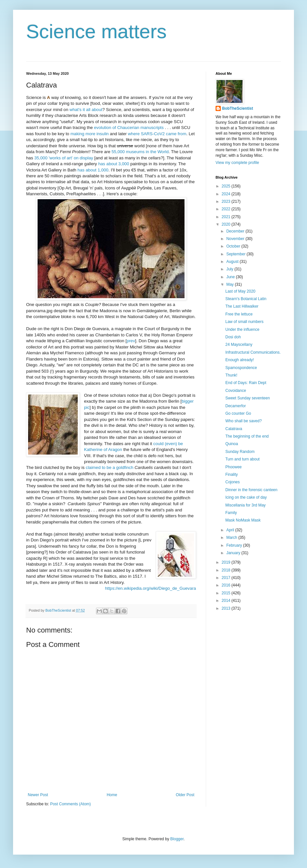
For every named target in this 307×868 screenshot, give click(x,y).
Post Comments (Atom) (70, 804)
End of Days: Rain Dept (246, 383)
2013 (227, 608)
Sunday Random (240, 452)
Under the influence (242, 330)
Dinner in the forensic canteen (251, 490)
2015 (227, 593)
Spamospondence (241, 368)
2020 (227, 224)
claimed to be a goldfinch (110, 467)
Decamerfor (236, 406)
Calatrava (234, 429)
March (232, 538)
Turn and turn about (242, 459)
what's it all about (86, 110)
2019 (227, 562)
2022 (227, 209)
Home (112, 795)
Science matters (96, 32)
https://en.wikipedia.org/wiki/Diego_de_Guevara (150, 588)
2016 (227, 585)
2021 (227, 217)
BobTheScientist (238, 108)
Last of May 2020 (240, 291)
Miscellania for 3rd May (245, 505)
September (236, 254)
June (231, 277)
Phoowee (234, 467)
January (234, 553)
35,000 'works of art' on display (64, 158)
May (231, 284)
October (234, 246)
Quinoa (232, 444)
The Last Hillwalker (242, 306)
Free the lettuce (239, 314)
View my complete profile (237, 163)
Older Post (185, 795)
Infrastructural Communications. (253, 352)
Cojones (233, 482)
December (236, 231)
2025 (227, 186)
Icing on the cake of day (246, 497)
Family (231, 513)
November (236, 239)
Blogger (177, 839)
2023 (227, 201)
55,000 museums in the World (140, 152)
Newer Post (38, 795)
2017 (227, 578)
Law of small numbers (244, 322)
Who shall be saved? (243, 421)
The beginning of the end (247, 436)
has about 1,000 (93, 170)
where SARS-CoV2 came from (157, 134)
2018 (227, 570)
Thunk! (231, 375)
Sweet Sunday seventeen (248, 398)
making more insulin (90, 134)
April (231, 530)
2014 (227, 601)
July (230, 269)
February (235, 545)
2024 (227, 194)
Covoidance (236, 391)
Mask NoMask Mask (243, 520)
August (233, 262)
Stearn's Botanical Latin (246, 299)
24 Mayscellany (239, 345)
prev (131, 341)
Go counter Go (238, 413)
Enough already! (240, 360)
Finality (232, 474)
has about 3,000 (114, 164)
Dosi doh (233, 337)
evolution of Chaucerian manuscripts (129, 128)
